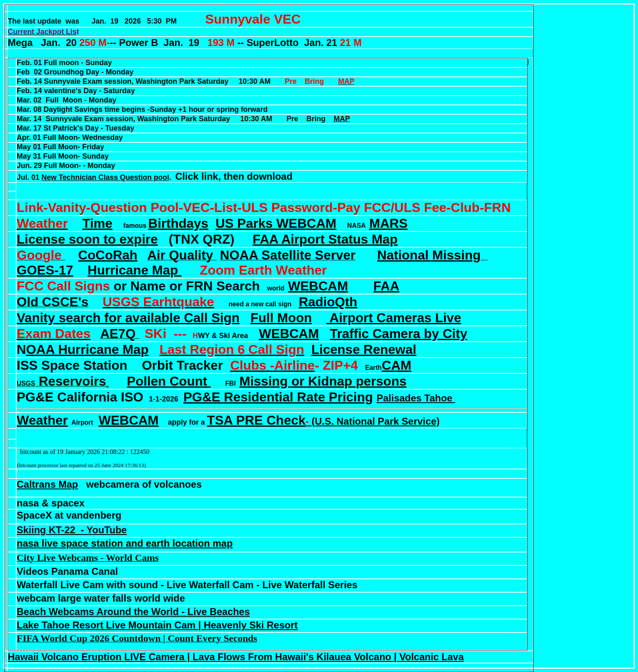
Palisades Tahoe (416, 398)
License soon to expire (87, 239)
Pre (293, 119)
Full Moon (281, 318)
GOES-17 (45, 270)
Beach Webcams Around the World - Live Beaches (133, 612)
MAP (342, 119)
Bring (315, 119)
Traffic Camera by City (399, 334)
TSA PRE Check (256, 420)
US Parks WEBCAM (276, 223)
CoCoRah (108, 255)
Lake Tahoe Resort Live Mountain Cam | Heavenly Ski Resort (157, 625)
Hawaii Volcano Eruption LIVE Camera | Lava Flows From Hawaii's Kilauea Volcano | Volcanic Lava (236, 657)
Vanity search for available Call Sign (128, 318)
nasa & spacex (51, 503)
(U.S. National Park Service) (373, 421)
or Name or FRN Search (138, 286)
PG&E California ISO (80, 397)
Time (97, 223)
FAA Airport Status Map (325, 239)
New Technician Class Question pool (105, 177)
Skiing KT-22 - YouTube (72, 530)
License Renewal (364, 349)
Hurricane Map (134, 270)
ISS (29, 365)
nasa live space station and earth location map (125, 543)
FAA (387, 286)
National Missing (429, 255)
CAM (397, 365)
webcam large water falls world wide (101, 598)
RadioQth (328, 302)
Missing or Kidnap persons (323, 381)
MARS (389, 223)
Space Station (84, 365)
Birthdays (178, 223)
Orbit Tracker (182, 365)
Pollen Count (169, 381)
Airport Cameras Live (394, 318)
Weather (42, 420)
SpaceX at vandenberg (69, 515)
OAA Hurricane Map (87, 349)
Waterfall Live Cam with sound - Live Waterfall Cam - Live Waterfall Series (187, 585)
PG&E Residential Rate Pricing (278, 397)
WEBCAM (318, 286)
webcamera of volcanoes (144, 484)
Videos (33, 571)
